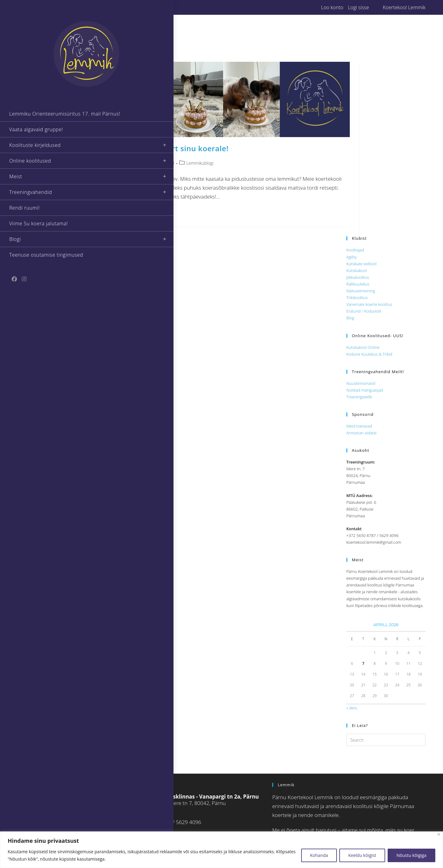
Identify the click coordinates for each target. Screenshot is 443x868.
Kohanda (319, 855)
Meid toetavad (359, 426)
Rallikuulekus (358, 284)
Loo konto (332, 7)
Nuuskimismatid (361, 383)
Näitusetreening (361, 291)
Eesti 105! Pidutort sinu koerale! (169, 148)
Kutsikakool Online (363, 347)
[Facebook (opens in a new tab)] (113, 7)
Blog (350, 318)
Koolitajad (355, 250)
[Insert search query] (386, 740)
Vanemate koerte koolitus (369, 304)
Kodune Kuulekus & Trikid (369, 354)
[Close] (439, 834)
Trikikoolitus (357, 298)
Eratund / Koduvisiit (364, 311)
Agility (352, 257)
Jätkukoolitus (358, 277)
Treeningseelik (359, 397)
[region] (221, 850)
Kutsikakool (357, 270)
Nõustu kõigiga (411, 855)
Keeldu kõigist (362, 855)
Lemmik (125, 163)
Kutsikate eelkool (361, 264)
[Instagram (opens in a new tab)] (120, 7)
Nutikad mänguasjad (365, 390)
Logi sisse (358, 7)
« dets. (352, 708)
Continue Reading (136, 213)
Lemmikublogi (200, 163)
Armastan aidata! (361, 433)
